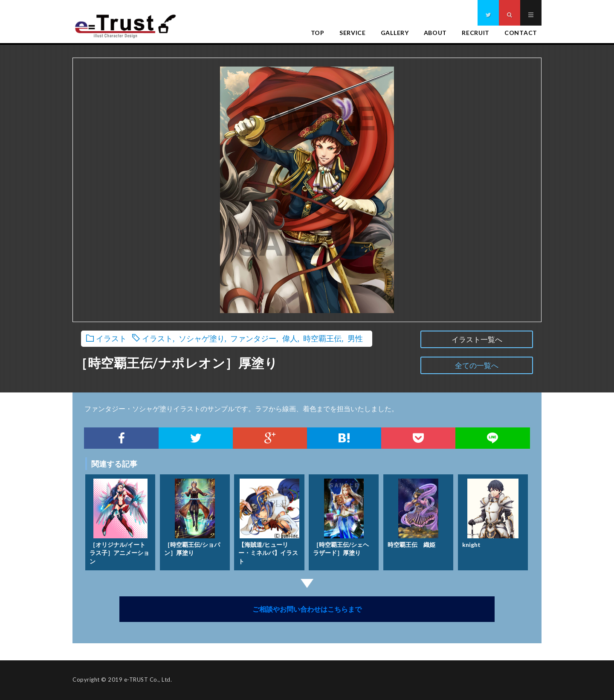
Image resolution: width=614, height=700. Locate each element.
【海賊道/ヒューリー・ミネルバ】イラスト (269, 520)
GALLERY (395, 33)
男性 (355, 338)
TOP (318, 33)
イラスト (111, 338)
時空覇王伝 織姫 (413, 511)
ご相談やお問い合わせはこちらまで (307, 609)
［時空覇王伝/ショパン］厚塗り (192, 516)
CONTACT (521, 33)
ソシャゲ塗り (202, 338)
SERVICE (353, 33)
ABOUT (436, 33)
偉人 (290, 338)
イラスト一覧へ (477, 339)
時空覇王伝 (322, 338)
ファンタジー (253, 338)
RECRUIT (476, 33)
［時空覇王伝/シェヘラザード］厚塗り (341, 516)
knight (490, 511)
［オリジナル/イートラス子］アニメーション (119, 520)
